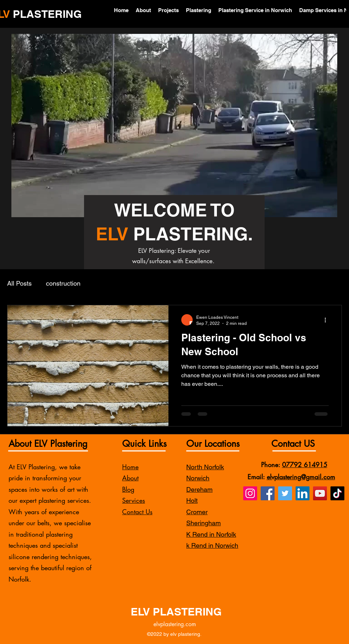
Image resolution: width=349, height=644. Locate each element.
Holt (192, 500)
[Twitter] (285, 493)
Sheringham (204, 523)
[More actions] (328, 320)
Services (134, 500)
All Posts (19, 283)
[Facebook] (268, 493)
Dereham (199, 489)
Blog (128, 489)
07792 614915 (305, 465)
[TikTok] (337, 493)
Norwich (198, 478)
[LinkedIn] (303, 493)
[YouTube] (320, 493)
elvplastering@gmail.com (301, 477)
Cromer (197, 512)
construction (63, 283)
